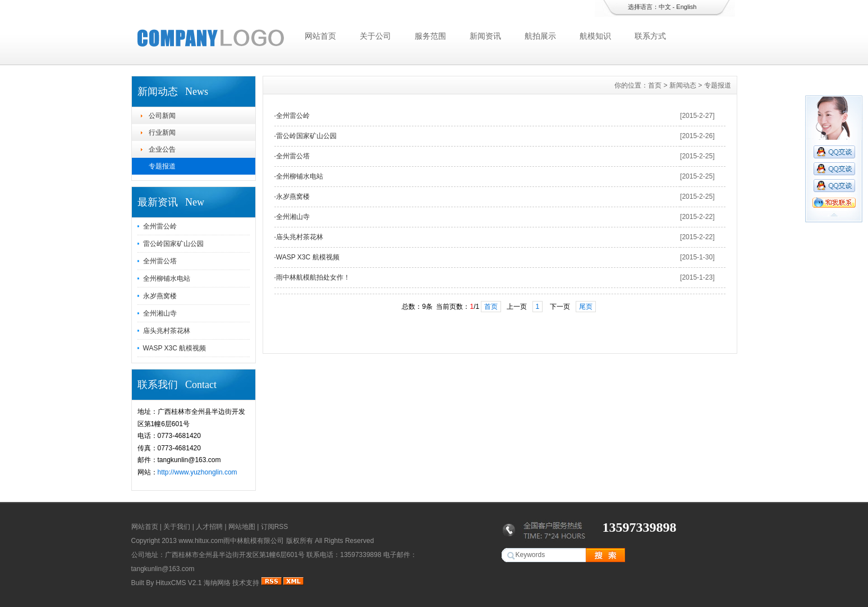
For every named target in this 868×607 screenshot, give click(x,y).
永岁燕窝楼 (160, 296)
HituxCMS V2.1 (179, 583)
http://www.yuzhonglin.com (198, 472)
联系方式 (650, 36)
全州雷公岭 (160, 226)
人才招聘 (209, 527)
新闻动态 (683, 85)
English (686, 7)
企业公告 (162, 149)
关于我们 (177, 527)
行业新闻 (162, 133)
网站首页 (320, 36)
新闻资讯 (485, 36)
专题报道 (162, 166)
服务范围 (430, 36)
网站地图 (242, 527)
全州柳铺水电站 (167, 279)
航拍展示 (540, 36)
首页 (655, 85)
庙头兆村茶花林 (167, 331)
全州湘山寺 (160, 313)
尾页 (586, 307)
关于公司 (375, 36)
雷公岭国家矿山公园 (173, 244)
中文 (665, 7)
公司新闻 (162, 116)
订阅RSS (275, 527)
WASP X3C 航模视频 (175, 348)
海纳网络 (217, 583)
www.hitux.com (201, 541)
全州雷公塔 (160, 261)
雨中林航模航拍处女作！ (313, 277)
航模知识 (595, 36)
